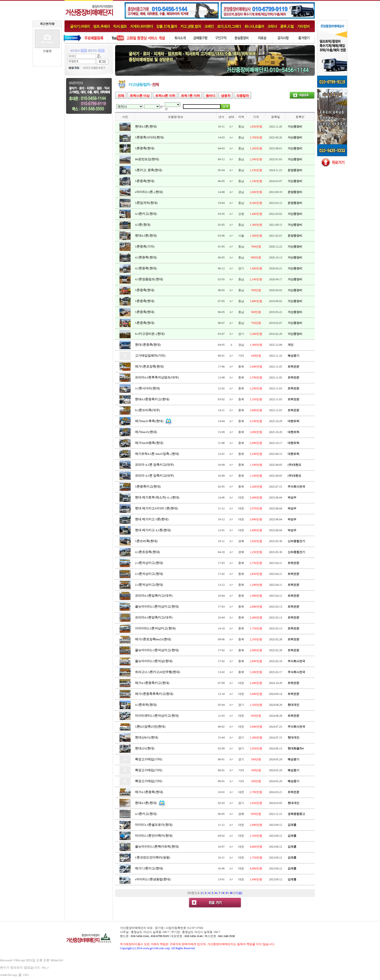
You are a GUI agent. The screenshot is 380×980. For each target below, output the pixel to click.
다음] (239, 893)
